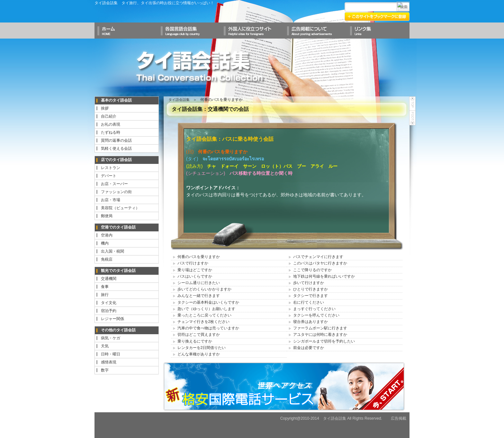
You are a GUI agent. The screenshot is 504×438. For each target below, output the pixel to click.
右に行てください (309, 302)
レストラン (111, 168)
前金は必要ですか (309, 348)
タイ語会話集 (200, 67)
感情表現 (109, 362)
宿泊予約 (109, 311)
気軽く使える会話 (116, 148)
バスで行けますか (193, 263)
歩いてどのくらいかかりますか (204, 289)
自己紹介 (109, 116)
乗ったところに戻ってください (204, 315)
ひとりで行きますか (310, 289)
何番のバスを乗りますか (199, 257)
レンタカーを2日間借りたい (202, 348)
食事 (105, 287)
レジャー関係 (113, 319)
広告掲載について (315, 31)
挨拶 (105, 108)
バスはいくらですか (195, 276)
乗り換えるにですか (195, 341)
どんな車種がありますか (199, 354)
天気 (105, 346)
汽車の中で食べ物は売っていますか (208, 328)
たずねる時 (111, 132)
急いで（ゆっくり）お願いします (206, 309)
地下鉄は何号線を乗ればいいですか (324, 276)
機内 (105, 243)
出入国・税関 (113, 251)
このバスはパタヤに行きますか (320, 263)
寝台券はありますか (310, 322)
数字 (105, 370)
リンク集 (378, 31)
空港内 (107, 235)
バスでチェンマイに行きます (318, 257)
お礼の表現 (111, 124)
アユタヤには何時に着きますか (320, 335)
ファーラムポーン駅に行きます (320, 328)
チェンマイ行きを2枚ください (204, 322)
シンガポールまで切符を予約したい (324, 341)
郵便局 (107, 216)
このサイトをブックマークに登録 (377, 16)
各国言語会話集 (189, 31)
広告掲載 (399, 418)
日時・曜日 (111, 354)
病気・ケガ (111, 338)
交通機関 (109, 279)
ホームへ (126, 31)
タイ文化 (109, 303)
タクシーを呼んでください (316, 315)
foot (412, 118)
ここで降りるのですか (312, 270)
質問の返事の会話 (116, 140)
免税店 (107, 259)
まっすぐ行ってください (314, 309)
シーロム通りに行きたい (199, 283)
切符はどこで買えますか (199, 335)
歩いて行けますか (309, 283)
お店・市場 (111, 200)
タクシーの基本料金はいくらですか (208, 302)
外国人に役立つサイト (252, 31)
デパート (109, 176)
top (412, 104)
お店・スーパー (114, 184)
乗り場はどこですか (195, 270)
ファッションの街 (116, 192)
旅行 (105, 295)
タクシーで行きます (310, 296)
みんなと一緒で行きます (199, 296)
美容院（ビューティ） (120, 208)
